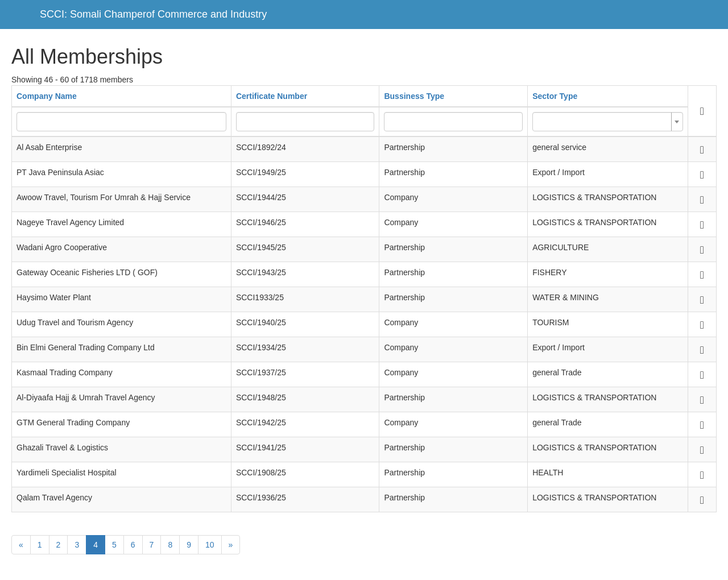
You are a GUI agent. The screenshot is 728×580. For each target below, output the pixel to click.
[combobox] (608, 122)
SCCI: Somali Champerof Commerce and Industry (153, 14)
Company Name (47, 96)
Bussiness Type (414, 96)
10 (210, 545)
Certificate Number (272, 96)
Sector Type (555, 96)
